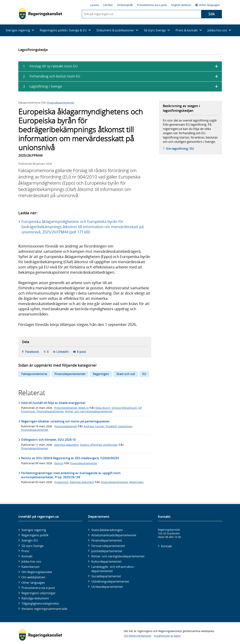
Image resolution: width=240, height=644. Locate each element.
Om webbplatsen (33, 577)
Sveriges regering (34, 530)
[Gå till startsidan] (40, 13)
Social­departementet (106, 576)
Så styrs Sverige (32, 546)
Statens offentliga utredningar (99, 445)
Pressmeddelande (66, 408)
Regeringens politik (35, 535)
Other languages (208, 5)
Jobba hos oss (31, 561)
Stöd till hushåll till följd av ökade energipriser (53, 403)
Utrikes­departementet (107, 587)
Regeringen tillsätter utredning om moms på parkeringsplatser (65, 421)
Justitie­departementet (107, 551)
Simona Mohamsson (124, 408)
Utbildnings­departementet (110, 581)
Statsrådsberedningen (107, 530)
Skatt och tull (126, 374)
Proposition (61, 482)
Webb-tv (83, 408)
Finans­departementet (107, 540)
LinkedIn (63, 352)
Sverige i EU (30, 540)
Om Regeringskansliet (37, 572)
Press (25, 551)
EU (144, 374)
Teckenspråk (125, 5)
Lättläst (108, 5)
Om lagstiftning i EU (180, 149)
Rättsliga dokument (66, 445)
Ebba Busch (103, 408)
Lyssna (94, 5)
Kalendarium (31, 567)
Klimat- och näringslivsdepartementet (89, 411)
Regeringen (101, 374)
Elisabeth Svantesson (119, 426)
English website (181, 5)
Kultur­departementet (106, 561)
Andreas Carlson (94, 426)
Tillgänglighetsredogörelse (40, 603)
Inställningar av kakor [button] (167, 636)
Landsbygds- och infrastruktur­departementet (113, 569)
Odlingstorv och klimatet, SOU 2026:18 (48, 440)
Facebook (32, 352)
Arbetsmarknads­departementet (114, 535)
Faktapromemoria (34, 374)
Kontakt (27, 556)
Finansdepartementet (61, 103)
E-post (81, 352)
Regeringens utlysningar (39, 593)
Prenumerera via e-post (152, 5)
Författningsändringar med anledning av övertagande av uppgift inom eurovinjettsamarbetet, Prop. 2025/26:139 (71, 475)
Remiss (59, 463)
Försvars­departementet (108, 546)
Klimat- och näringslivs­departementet (118, 556)
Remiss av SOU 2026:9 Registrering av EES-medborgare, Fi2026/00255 (70, 458)
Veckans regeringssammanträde (44, 609)
